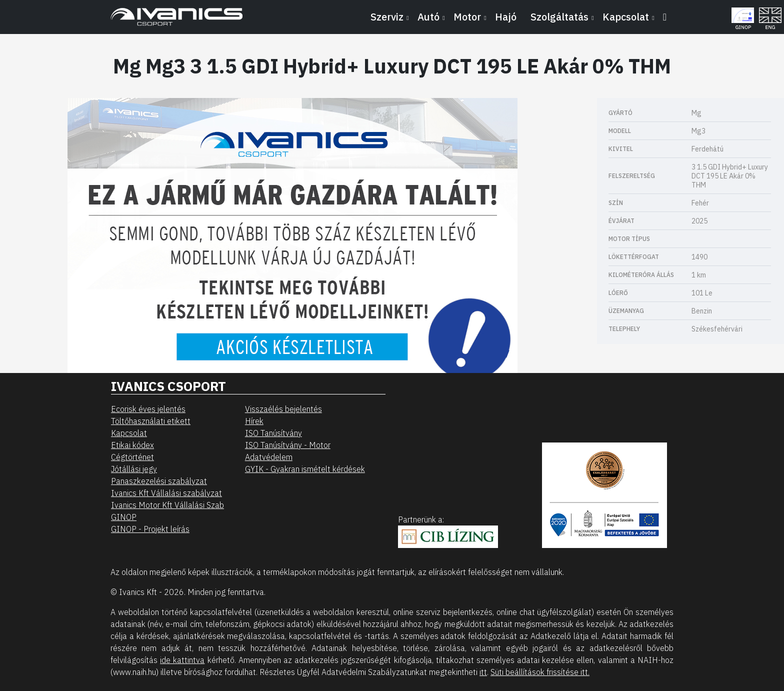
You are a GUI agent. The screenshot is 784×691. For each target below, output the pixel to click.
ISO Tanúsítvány (273, 433)
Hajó (506, 17)
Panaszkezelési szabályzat (159, 481)
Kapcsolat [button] (626, 17)
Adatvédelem (269, 457)
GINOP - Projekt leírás (150, 529)
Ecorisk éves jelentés (148, 409)
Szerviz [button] (387, 17)
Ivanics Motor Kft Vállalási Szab (167, 505)
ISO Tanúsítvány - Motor (288, 445)
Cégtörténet (132, 457)
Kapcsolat (129, 433)
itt (483, 672)
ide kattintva (182, 660)
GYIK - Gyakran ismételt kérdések (305, 469)
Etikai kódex (132, 445)
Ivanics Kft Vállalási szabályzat (166, 493)
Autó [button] (428, 17)
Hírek (254, 421)
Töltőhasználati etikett (151, 421)
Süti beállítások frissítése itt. (540, 672)
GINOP (124, 517)
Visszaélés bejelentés (283, 409)
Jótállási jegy (134, 469)
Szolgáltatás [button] (559, 17)
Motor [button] (467, 17)
